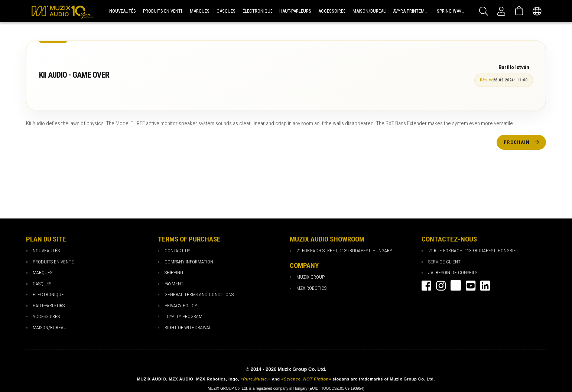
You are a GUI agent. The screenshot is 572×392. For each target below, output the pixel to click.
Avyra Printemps (411, 11)
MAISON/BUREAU (50, 328)
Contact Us (177, 251)
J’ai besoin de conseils (453, 273)
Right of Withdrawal (188, 328)
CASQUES (42, 284)
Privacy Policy (181, 306)
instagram (441, 286)
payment (174, 284)
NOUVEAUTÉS (46, 251)
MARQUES (43, 273)
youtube (471, 286)
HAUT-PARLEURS (49, 306)
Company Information (189, 262)
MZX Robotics (311, 288)
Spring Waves (451, 11)
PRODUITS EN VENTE (53, 262)
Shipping (174, 273)
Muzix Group (311, 277)
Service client (444, 262)
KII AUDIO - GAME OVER (74, 75)
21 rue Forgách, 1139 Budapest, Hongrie (472, 251)
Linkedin (485, 286)
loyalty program (183, 316)
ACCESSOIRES (46, 316)
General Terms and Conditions (199, 294)
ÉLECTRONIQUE (48, 294)
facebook (426, 286)
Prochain (516, 142)
